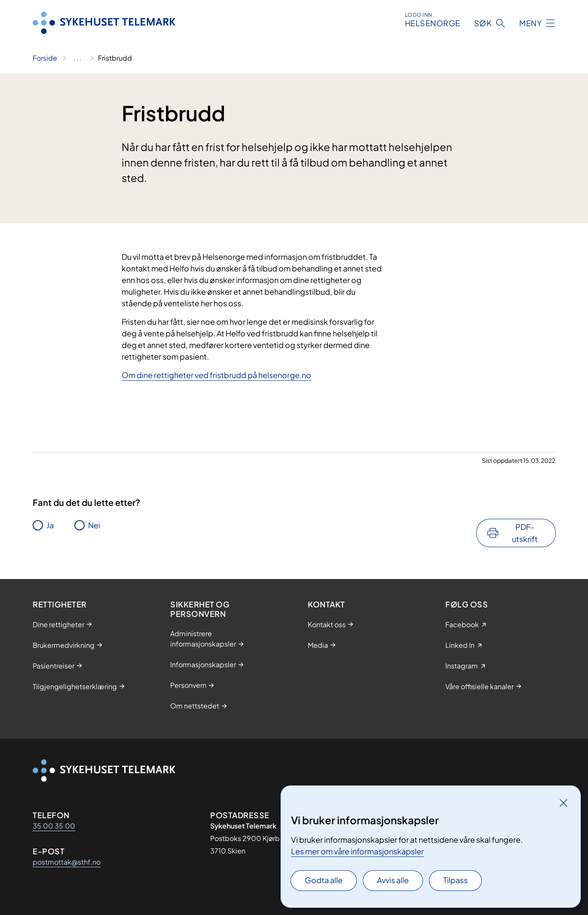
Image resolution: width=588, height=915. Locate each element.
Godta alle (324, 880)
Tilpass (455, 880)
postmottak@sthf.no (67, 862)
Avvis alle (393, 880)
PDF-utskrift (525, 533)
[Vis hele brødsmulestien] (78, 58)
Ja (50, 525)
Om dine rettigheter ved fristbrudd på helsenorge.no (216, 375)
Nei (94, 525)
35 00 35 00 (54, 826)
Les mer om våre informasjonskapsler (357, 851)
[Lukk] (563, 803)
